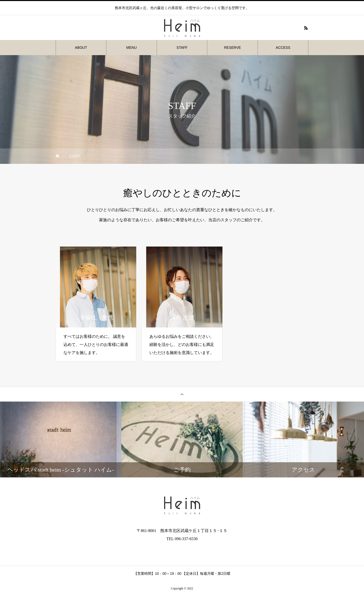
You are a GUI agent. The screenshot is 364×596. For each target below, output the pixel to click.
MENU (132, 48)
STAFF (182, 48)
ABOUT (81, 48)
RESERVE (232, 48)
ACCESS (283, 48)
